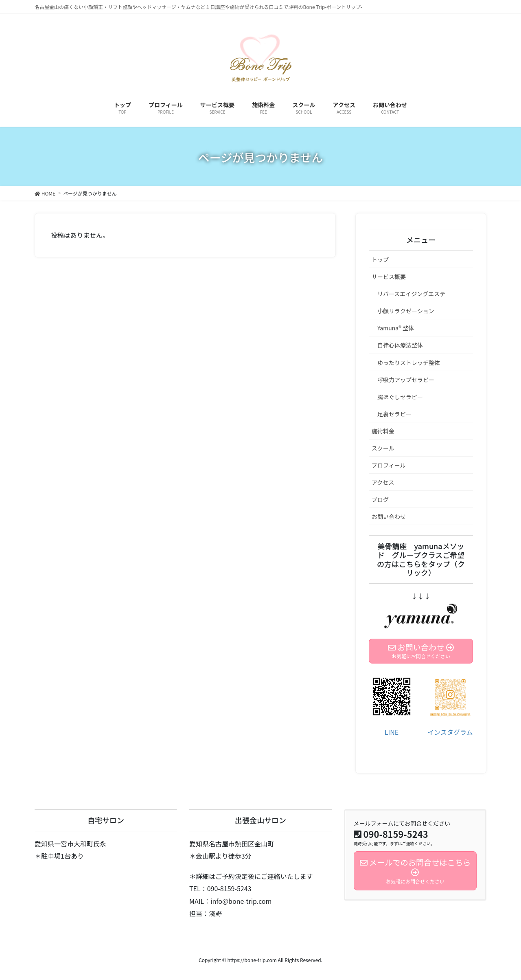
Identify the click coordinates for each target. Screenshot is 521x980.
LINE (392, 732)
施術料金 (383, 431)
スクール (383, 448)
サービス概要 (389, 277)
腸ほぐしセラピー (400, 397)
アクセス (383, 482)
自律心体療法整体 (400, 345)
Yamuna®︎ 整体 (396, 328)
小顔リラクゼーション (406, 311)
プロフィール (389, 465)
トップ (380, 259)
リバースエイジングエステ (411, 294)
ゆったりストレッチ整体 (409, 363)
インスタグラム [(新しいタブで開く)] (450, 732)
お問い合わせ (389, 516)
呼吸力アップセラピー (406, 380)
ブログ (380, 499)
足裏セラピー (394, 414)
